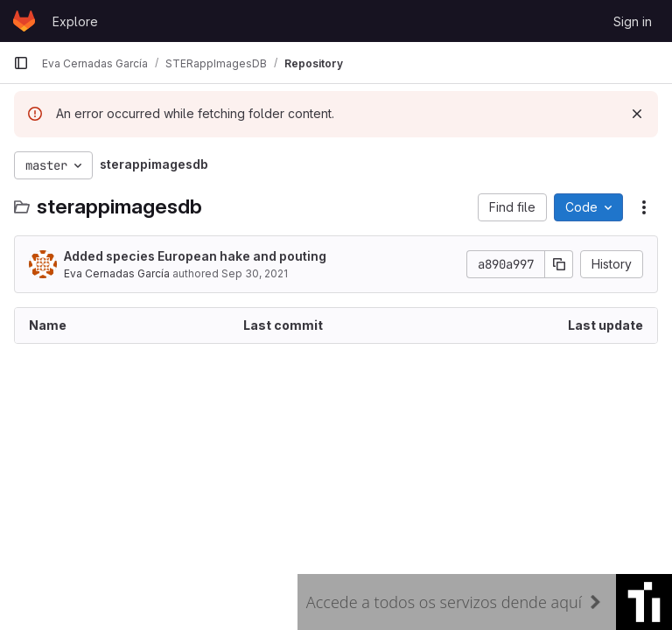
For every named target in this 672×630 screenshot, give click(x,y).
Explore (75, 21)
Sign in (633, 21)
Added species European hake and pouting (195, 256)
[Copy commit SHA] (559, 264)
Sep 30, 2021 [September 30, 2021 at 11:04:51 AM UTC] (255, 273)
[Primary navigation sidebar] (21, 63)
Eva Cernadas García (117, 273)
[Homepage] (24, 21)
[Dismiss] (637, 114)
